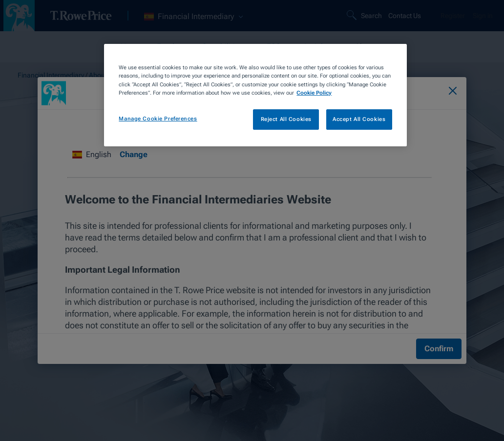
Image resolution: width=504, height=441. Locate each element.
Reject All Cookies (286, 119)
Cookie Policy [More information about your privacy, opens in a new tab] (314, 93)
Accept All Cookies (359, 119)
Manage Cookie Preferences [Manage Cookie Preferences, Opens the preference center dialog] (158, 119)
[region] (255, 95)
